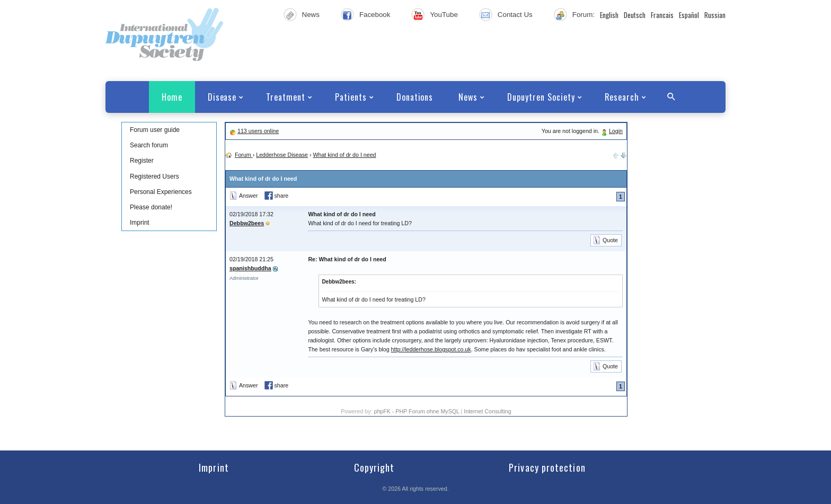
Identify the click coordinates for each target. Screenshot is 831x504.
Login (616, 131)
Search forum (149, 145)
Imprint (140, 223)
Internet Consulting (487, 411)
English (609, 15)
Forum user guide (155, 130)
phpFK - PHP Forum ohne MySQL (417, 411)
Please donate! (151, 207)
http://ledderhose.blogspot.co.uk (431, 349)
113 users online (258, 131)
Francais (662, 15)
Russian (715, 15)
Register (142, 161)
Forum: (584, 15)
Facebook (375, 15)
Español (689, 15)
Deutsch (635, 15)
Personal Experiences (161, 192)
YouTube (444, 15)
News (311, 15)
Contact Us (515, 15)
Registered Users (154, 176)
